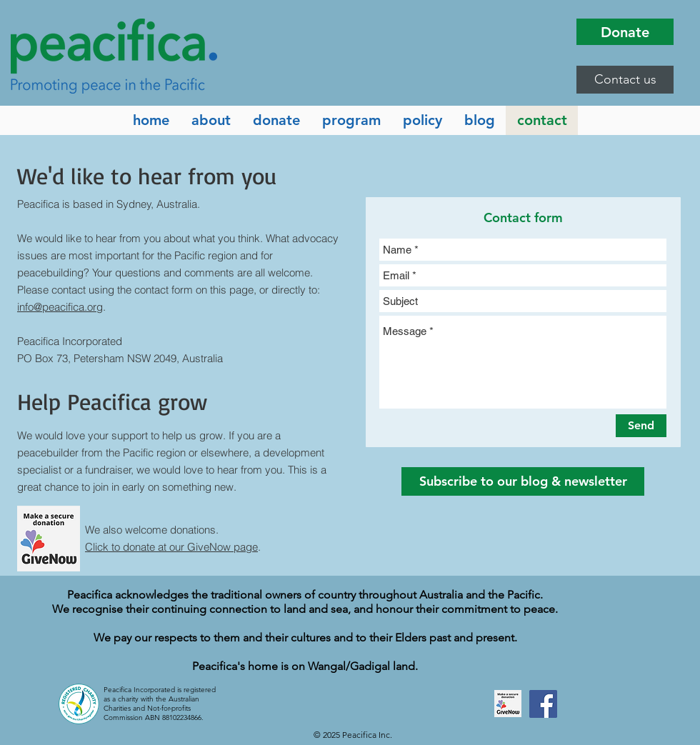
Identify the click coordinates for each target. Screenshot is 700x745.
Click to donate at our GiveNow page (171, 547)
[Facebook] (543, 704)
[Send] (641, 426)
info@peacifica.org (60, 307)
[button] (625, 80)
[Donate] (625, 32)
